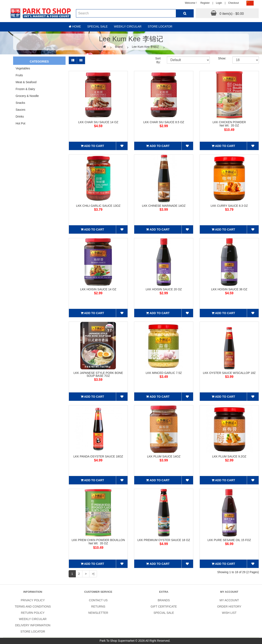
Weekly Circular (128, 26)
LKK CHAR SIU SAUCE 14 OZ (98, 122)
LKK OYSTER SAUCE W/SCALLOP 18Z (229, 373)
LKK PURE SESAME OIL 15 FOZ (229, 540)
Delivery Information (33, 625)
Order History (229, 606)
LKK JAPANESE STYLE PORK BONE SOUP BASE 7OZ (98, 374)
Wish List (229, 613)
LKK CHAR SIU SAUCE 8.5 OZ (164, 122)
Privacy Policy (33, 600)
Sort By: (158, 60)
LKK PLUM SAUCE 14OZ (164, 456)
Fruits (19, 75)
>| (93, 574)
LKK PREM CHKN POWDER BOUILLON (98, 540)
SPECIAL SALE (164, 613)
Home (75, 26)
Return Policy (33, 613)
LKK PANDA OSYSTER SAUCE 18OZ (98, 456)
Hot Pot (20, 123)
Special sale (97, 26)
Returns (98, 606)
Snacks (20, 103)
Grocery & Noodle (27, 96)
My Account (229, 600)
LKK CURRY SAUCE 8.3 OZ (229, 206)
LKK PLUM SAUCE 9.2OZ (229, 456)
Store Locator (160, 26)
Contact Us (98, 600)
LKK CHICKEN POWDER (229, 122)
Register (205, 3)
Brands (164, 600)
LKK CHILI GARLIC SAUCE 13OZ (98, 206)
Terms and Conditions (33, 606)
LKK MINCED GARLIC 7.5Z (164, 373)
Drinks (20, 117)
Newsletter (98, 613)
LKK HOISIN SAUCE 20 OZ (164, 289)
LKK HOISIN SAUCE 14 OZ (98, 289)
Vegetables (23, 68)
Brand (119, 47)
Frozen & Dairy (25, 89)
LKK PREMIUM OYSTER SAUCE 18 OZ (164, 540)
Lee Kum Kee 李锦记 (146, 47)
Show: (222, 58)
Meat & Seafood (26, 82)
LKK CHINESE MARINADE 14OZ (164, 206)
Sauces (20, 110)
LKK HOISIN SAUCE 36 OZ (229, 289)
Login (219, 3)
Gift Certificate (164, 606)
